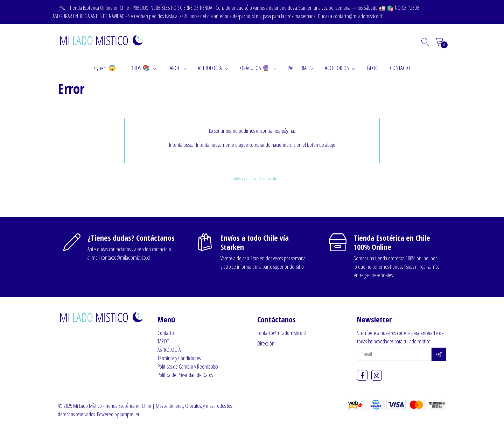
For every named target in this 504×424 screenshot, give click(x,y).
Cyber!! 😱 (105, 68)
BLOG (373, 68)
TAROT (177, 68)
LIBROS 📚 (142, 68)
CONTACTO (400, 68)
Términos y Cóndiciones (179, 358)
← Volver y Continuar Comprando (252, 178)
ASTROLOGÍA (213, 68)
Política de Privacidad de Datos (185, 375)
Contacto (166, 333)
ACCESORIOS (340, 68)
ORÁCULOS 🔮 (258, 68)
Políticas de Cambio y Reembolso (188, 367)
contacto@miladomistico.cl (282, 333)
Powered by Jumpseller (118, 414)
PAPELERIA (300, 68)
